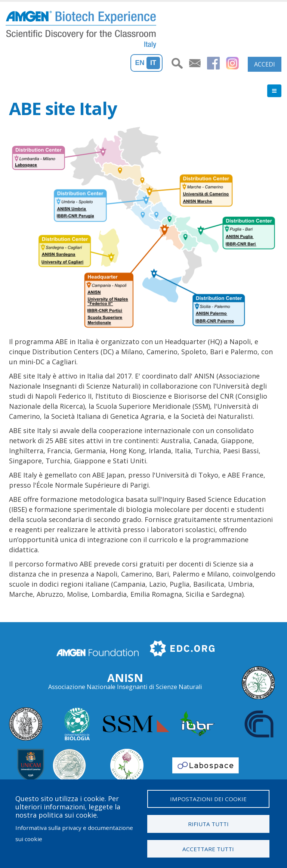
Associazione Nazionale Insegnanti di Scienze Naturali (125, 687)
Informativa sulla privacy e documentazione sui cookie (74, 833)
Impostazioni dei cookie (208, 799)
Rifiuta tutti (208, 824)
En (140, 63)
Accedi (265, 64)
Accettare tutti (208, 849)
